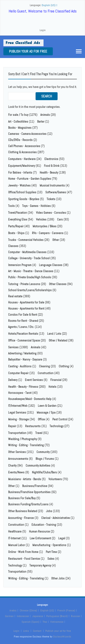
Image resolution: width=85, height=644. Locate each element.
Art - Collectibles (18, 122)
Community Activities (38, 466)
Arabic (13, 610)
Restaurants (33, 426)
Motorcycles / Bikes (45, 226)
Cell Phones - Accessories (24, 146)
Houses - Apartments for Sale (26, 302)
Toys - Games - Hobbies (36, 206)
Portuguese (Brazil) (57, 616)
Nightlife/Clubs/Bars (44, 472)
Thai (45, 622)
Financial (56, 380)
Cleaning (44, 366)
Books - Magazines (20, 128)
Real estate (15, 296)
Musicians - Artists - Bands (25, 479)
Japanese (38, 616)
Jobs (49, 511)
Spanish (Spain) (30, 622)
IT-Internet (14, 538)
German (9, 616)
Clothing (64, 366)
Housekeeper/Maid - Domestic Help (30, 399)
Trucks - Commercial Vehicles (26, 240)
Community (43, 452)
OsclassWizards (62, 637)
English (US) (47, 610)
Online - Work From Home (23, 552)
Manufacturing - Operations (49, 545)
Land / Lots (54, 334)
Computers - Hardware (22, 159)
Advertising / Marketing (22, 353)
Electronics (51, 159)
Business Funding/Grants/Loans (28, 504)
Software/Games (56, 192)
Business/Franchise (35, 486)
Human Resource (39, 531)
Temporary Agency (40, 565)
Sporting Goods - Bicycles (24, 199)
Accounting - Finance (21, 518)
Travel (39, 433)
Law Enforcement (40, 538)
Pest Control (60, 419)
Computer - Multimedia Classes (27, 252)
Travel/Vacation (18, 213)
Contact (38, 631)
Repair (12, 426)
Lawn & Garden (47, 406)
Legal (62, 538)
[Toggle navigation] (79, 51)
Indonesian (23, 616)
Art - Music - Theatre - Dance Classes (31, 271)
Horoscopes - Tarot (20, 393)
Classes (13, 246)
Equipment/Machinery (22, 166)
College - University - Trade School (29, 258)
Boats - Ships (16, 233)
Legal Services (17, 413)
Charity (12, 466)
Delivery (13, 380)
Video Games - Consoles (51, 213)
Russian (75, 616)
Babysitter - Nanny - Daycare (25, 360)
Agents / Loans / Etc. (21, 327)
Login (43, 30)
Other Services (17, 452)
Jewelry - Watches (19, 185)
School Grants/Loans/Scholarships (30, 290)
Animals (45, 115)
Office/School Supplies (22, 192)
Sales (51, 559)
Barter (41, 122)
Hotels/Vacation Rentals (23, 334)
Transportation (17, 433)
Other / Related (58, 340)
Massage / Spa (46, 413)
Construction (46, 373)
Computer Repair (18, 373)
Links (26, 631)
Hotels (52, 387)
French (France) (66, 610)
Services (13, 347)
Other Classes (58, 284)
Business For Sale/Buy (22, 498)
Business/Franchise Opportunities (29, 492)
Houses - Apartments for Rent (26, 309)
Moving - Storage (18, 419)
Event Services (34, 380)
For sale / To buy (18, 115)
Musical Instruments (52, 185)
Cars (60, 219)
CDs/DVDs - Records (20, 140)
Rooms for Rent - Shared (23, 321)
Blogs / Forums (45, 459)
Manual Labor (17, 545)
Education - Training (44, 525)
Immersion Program (20, 265)
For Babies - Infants (20, 173)
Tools (11, 206)
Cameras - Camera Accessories (27, 134)
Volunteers (55, 479)
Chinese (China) (28, 610)
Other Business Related (23, 511)
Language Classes (51, 265)
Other (56, 240)
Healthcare (15, 531)
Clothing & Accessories (22, 152)
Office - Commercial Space (24, 340)
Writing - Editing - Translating (26, 445)
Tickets (51, 199)
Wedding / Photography (23, 439)
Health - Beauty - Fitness (23, 387)
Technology (57, 426)
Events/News (16, 472)
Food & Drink (52, 166)
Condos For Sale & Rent (23, 315)
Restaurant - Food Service (24, 559)
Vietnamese (57, 622)
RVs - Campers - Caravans (48, 233)
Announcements (18, 459)
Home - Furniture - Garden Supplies (30, 179)
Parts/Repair (16, 226)
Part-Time (51, 552)
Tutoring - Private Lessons (24, 284)
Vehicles (41, 219)
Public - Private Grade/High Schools (30, 277)
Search (47, 96)
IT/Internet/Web (18, 406)
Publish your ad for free (28, 51)
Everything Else (18, 219)
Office (41, 419)
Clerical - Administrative (56, 518)
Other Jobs (58, 578)
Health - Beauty (49, 173)
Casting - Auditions (20, 366)
